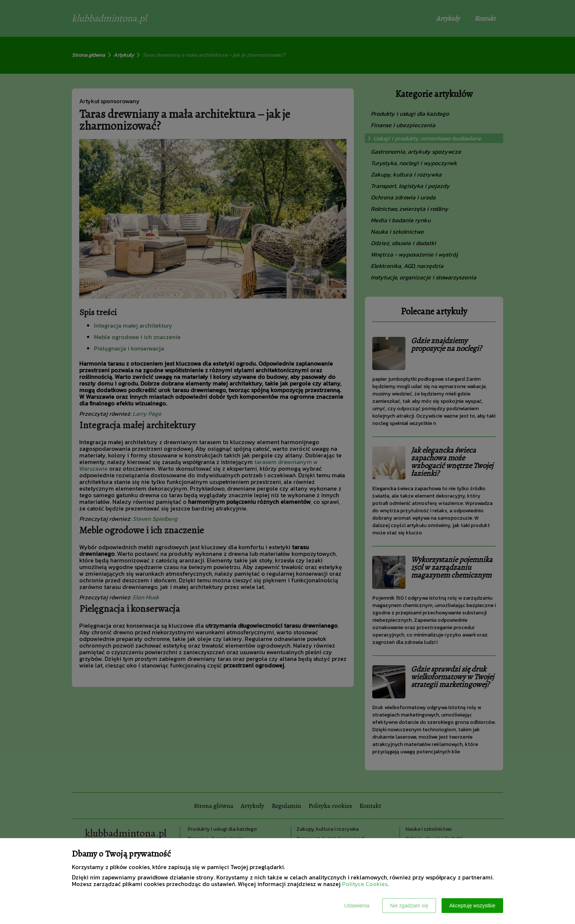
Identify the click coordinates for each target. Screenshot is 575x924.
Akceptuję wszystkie (472, 906)
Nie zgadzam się (409, 906)
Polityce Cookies (365, 884)
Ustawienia (357, 906)
